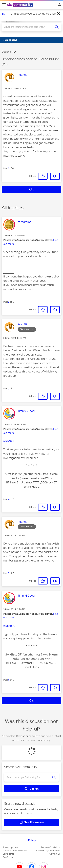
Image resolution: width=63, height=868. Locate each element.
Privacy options (10, 847)
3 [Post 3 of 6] (9, 388)
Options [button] (6, 52)
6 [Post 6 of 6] (9, 680)
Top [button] (33, 840)
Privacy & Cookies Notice (15, 851)
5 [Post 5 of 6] (9, 573)
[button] (58, 73)
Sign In (59, 6)
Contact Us (55, 854)
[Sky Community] (21, 5)
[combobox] (28, 27)
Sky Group (8, 857)
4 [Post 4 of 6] (9, 499)
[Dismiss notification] (59, 14)
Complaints (8, 854)
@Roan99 (9, 441)
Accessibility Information (48, 851)
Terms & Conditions (51, 847)
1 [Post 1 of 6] (9, 168)
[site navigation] (4, 5)
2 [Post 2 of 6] (9, 302)
